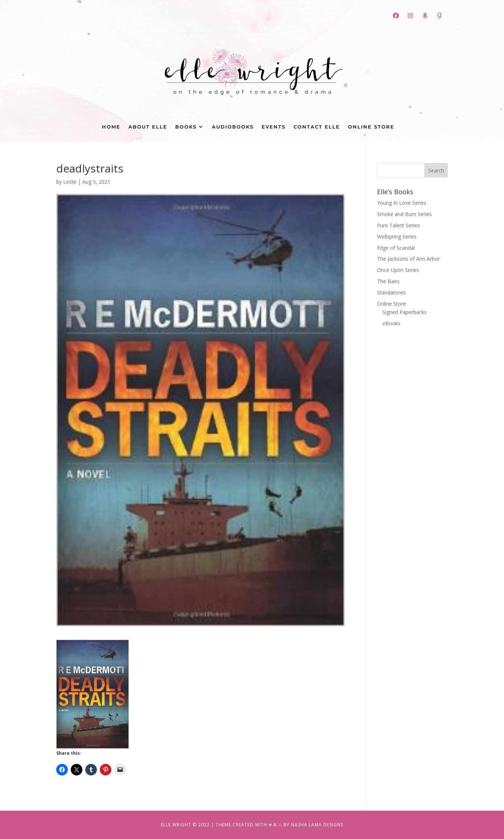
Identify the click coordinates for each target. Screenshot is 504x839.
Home (111, 127)
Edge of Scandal (396, 248)
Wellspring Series (397, 237)
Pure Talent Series (398, 225)
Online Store (371, 127)
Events (274, 127)
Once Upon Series (398, 270)
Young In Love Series (402, 203)
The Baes (388, 281)
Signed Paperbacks (405, 312)
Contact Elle (317, 127)
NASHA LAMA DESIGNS (317, 825)
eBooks (392, 323)
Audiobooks (233, 127)
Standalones (392, 292)
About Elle (148, 127)
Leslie (70, 182)
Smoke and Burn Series (404, 214)
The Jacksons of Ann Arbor (408, 259)
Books (186, 127)
